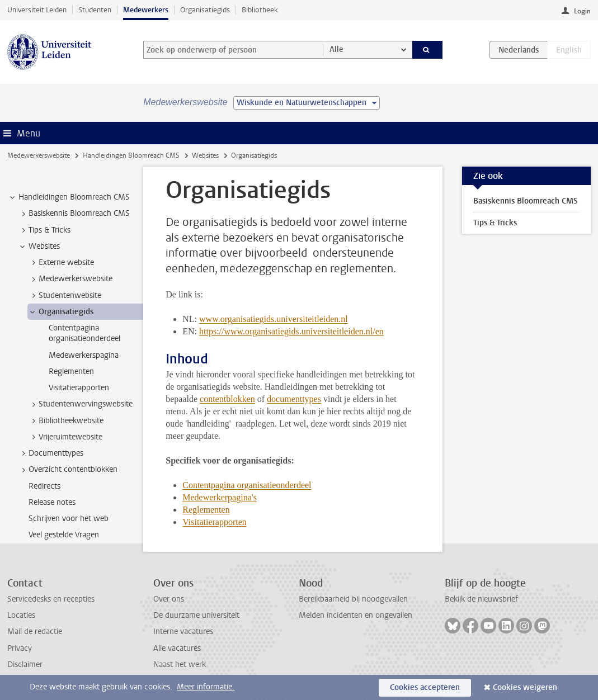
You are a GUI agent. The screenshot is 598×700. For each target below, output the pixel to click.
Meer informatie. (206, 687)
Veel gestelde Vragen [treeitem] (64, 535)
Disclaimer (25, 664)
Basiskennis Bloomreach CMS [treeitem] (74, 214)
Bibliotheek (260, 10)
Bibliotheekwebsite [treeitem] (66, 421)
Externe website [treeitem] (61, 263)
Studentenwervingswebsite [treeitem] (80, 404)
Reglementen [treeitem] (71, 372)
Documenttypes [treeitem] (51, 453)
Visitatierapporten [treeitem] (79, 388)
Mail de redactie (35, 632)
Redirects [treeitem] (44, 486)
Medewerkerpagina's (220, 497)
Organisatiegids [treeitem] (61, 312)
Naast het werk (180, 664)
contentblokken (227, 399)
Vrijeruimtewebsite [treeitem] (65, 437)
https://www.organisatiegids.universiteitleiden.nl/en (291, 331)
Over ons (169, 599)
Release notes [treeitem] (52, 502)
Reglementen (206, 510)
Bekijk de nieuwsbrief (481, 599)
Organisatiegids (205, 10)
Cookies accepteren (425, 687)
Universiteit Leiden (37, 10)
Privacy (20, 648)
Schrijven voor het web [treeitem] (69, 519)
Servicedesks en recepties (51, 599)
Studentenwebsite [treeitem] (65, 296)
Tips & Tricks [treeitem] (44, 230)
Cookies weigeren (525, 687)
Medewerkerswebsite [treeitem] (70, 279)
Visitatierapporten (215, 522)
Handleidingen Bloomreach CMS (131, 155)
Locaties (21, 615)
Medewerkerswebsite (39, 155)
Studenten (95, 10)
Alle (336, 49)
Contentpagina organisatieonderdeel (247, 485)
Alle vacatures (177, 648)
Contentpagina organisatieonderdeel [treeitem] (84, 333)
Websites (205, 155)
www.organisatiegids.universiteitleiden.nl (274, 319)
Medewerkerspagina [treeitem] (84, 355)
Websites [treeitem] (39, 247)
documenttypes (294, 399)
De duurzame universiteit (196, 615)
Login (582, 11)
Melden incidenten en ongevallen (355, 615)
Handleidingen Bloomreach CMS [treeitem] (69, 197)
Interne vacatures (183, 632)
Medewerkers (146, 10)
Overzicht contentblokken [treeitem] (68, 470)
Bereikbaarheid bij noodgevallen (353, 599)
